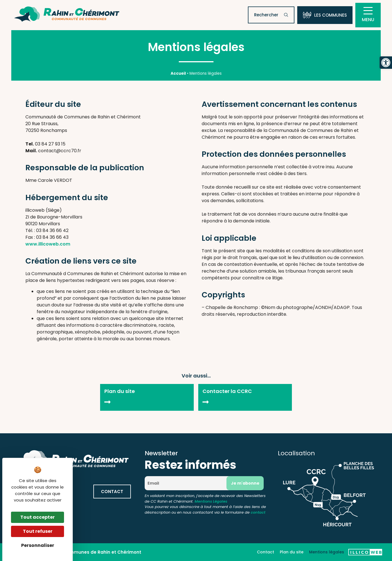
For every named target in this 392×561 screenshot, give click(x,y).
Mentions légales (327, 552)
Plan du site (292, 552)
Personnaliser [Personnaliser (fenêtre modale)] (38, 545)
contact (258, 512)
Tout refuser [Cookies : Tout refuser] (38, 531)
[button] (386, 63)
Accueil (178, 73)
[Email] (187, 483)
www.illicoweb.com (48, 244)
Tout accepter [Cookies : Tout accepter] (38, 517)
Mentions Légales (211, 501)
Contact (266, 552)
